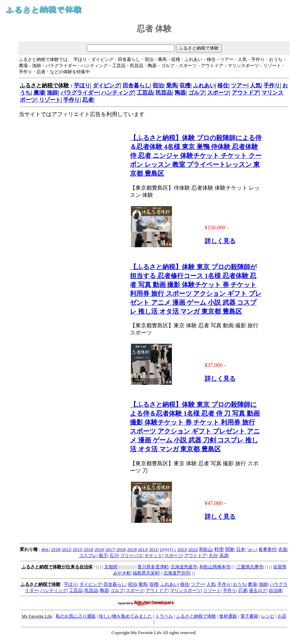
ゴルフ (197, 93)
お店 (282, 616)
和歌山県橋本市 (215, 567)
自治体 (275, 590)
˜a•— (252, 549)
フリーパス (131, 555)
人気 (255, 85)
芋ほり (82, 85)
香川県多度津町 (153, 567)
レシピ (268, 616)
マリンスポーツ (185, 590)
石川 (114, 555)
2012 (66, 549)
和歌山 (206, 549)
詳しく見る (220, 241)
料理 (219, 549)
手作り (272, 85)
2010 (99, 549)
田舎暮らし (136, 85)
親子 (103, 555)
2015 (77, 549)
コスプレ (88, 555)
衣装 (283, 549)
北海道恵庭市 (184, 567)
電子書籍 (249, 616)
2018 (55, 549)
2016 (121, 549)
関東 (230, 549)
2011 (153, 549)
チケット (153, 555)
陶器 (180, 93)
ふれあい (204, 85)
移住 (223, 85)
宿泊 (158, 85)
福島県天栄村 (146, 573)
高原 (224, 555)
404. (45, 549)
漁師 (52, 93)
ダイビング (106, 85)
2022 (192, 549)
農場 (39, 93)
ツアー (239, 85)
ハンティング (118, 93)
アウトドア (245, 93)
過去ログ (258, 590)
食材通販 (228, 616)
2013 (143, 549)
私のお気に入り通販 (76, 616)
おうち (239, 584)
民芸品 (164, 93)
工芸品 (145, 93)
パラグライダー (80, 93)
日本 (241, 549)
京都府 (111, 567)
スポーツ (218, 93)
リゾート (50, 100)
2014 (88, 549)
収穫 (185, 85)
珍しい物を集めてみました (125, 616)
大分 (213, 555)
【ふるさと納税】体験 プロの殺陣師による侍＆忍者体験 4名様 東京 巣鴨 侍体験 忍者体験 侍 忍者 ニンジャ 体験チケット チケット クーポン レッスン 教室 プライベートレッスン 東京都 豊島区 (196, 156)
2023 (182, 549)
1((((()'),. (168, 549)
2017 (110, 549)
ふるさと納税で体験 (196, 616)
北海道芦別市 (177, 573)
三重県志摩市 (250, 567)
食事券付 (267, 549)
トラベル (164, 616)
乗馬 (172, 85)
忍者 (88, 100)
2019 (132, 549)
